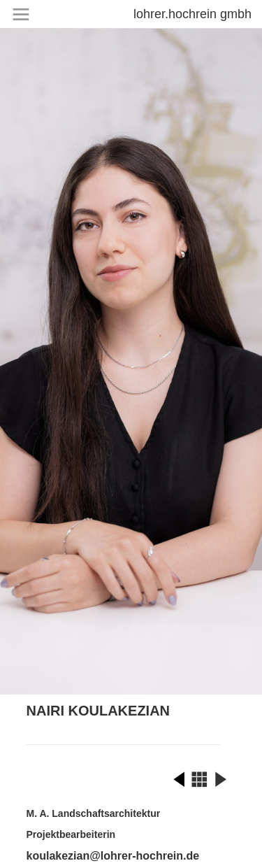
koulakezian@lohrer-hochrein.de (113, 856)
